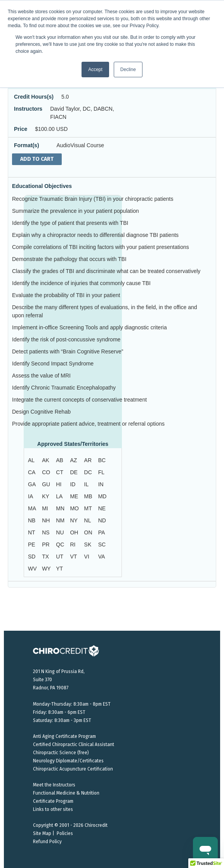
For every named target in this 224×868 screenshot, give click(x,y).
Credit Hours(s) (34, 97)
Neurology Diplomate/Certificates (68, 761)
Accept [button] (95, 70)
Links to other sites (53, 809)
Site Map (42, 833)
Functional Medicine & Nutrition (66, 793)
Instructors (28, 109)
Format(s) (27, 145)
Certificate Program (53, 801)
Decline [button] (128, 70)
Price (21, 129)
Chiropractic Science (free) (61, 753)
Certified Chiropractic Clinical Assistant (74, 744)
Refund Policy (47, 842)
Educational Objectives (42, 186)
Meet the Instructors (54, 785)
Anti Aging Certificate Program (64, 736)
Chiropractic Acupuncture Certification (73, 769)
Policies (65, 833)
